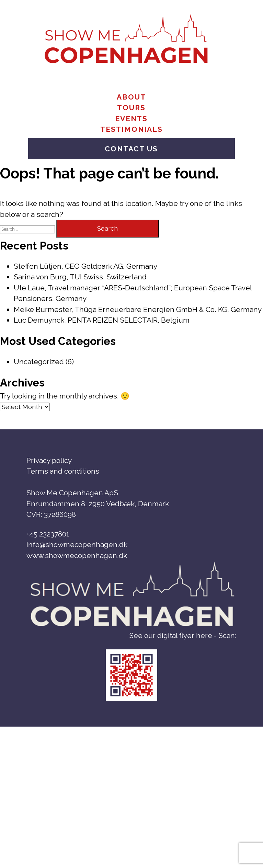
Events (131, 119)
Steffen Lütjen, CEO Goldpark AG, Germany (85, 266)
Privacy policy (49, 460)
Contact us (131, 149)
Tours (131, 108)
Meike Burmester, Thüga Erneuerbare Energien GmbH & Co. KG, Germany (138, 309)
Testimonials (131, 129)
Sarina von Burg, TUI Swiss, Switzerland (80, 277)
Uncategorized (39, 362)
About (131, 97)
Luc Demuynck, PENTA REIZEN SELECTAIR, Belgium (102, 320)
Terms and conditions (63, 471)
